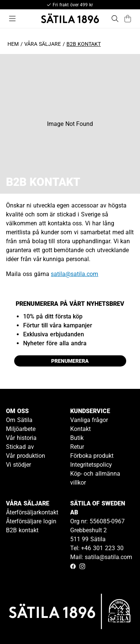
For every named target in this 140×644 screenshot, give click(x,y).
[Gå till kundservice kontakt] (117, 621)
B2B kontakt (22, 530)
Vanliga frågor (89, 420)
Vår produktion (26, 456)
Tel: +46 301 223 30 (97, 548)
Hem (13, 44)
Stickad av (20, 447)
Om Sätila (19, 420)
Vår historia (21, 438)
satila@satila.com (74, 274)
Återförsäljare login (31, 521)
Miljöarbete (21, 429)
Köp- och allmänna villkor (95, 478)
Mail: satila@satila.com (101, 557)
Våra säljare (43, 44)
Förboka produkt (92, 456)
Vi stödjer (18, 465)
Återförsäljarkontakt (32, 512)
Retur (77, 447)
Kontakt (80, 429)
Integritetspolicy (91, 465)
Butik (77, 438)
